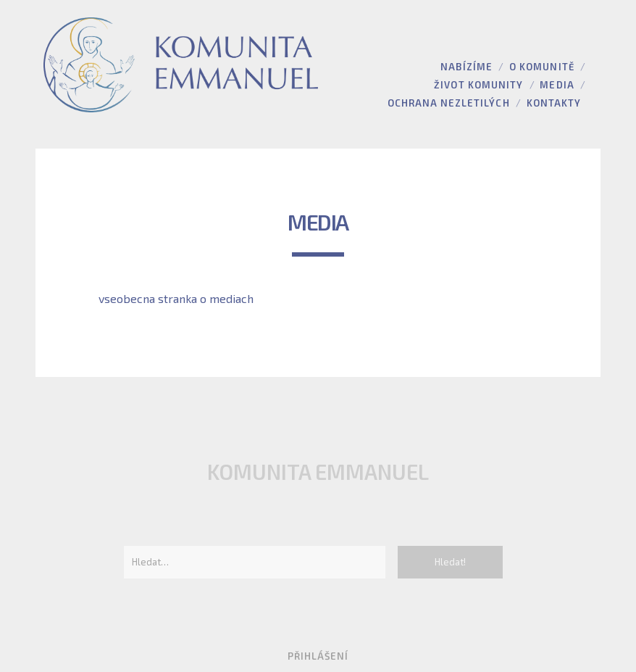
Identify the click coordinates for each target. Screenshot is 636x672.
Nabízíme (466, 67)
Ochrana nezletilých (449, 103)
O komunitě (541, 67)
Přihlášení (318, 656)
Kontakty (554, 103)
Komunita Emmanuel (318, 472)
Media (557, 85)
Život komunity (478, 85)
